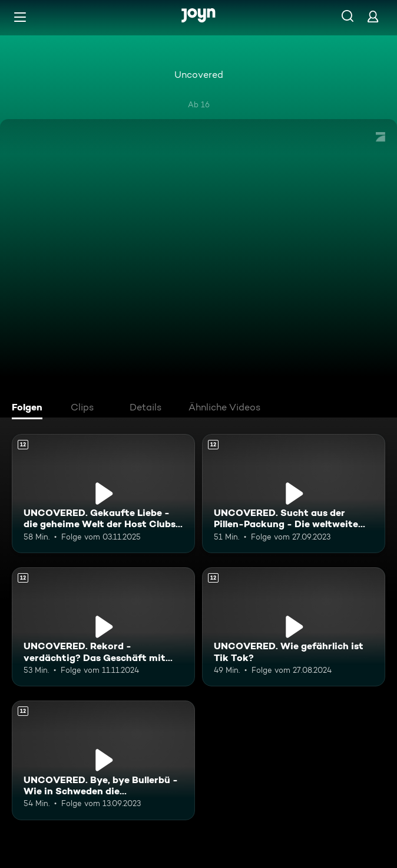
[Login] (373, 16)
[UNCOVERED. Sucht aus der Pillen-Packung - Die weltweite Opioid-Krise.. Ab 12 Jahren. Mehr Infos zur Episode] (294, 494)
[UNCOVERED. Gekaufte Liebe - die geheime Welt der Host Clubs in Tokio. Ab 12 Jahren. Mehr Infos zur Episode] (103, 494)
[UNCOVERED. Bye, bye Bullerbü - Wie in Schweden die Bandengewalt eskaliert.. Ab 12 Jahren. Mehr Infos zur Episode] (103, 760)
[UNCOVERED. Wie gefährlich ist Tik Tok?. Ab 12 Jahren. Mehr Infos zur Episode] (294, 627)
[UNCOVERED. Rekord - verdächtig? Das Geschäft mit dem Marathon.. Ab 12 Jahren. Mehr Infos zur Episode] (103, 627)
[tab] (30, 409)
